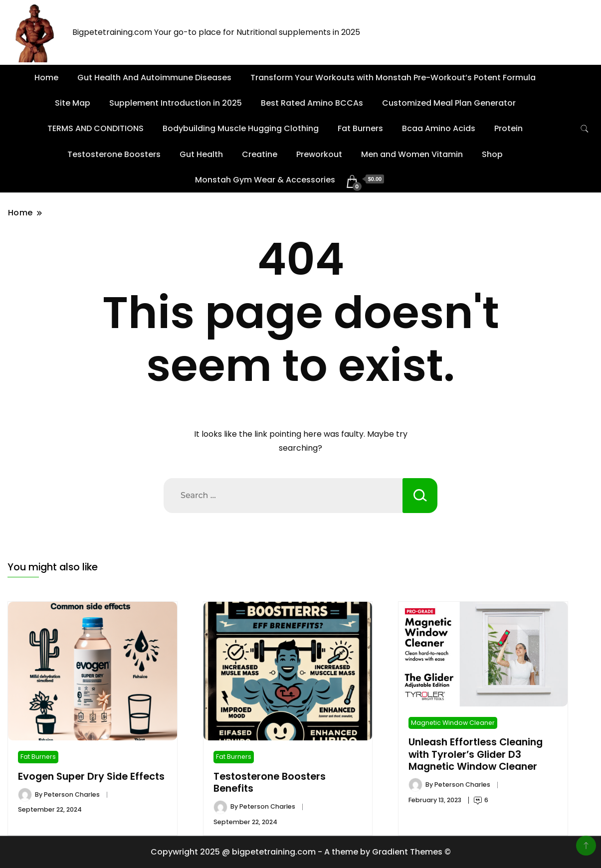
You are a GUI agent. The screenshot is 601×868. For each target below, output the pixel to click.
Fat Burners (360, 128)
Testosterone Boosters (114, 154)
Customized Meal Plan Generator (449, 103)
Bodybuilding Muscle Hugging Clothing (241, 128)
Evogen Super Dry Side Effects (91, 777)
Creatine (260, 154)
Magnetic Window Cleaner (453, 723)
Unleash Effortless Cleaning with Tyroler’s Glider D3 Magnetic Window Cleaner (476, 754)
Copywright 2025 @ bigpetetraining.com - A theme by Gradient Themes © (301, 852)
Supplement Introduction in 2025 (176, 103)
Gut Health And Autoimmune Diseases (154, 78)
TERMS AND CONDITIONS (96, 128)
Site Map (73, 103)
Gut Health (201, 154)
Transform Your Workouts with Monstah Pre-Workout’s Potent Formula (393, 78)
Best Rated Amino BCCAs (312, 103)
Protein (508, 128)
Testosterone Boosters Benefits (270, 782)
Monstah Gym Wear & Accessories (265, 180)
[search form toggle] (585, 129)
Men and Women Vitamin (412, 154)
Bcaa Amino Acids (439, 128)
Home (46, 78)
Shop (492, 154)
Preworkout (319, 154)
